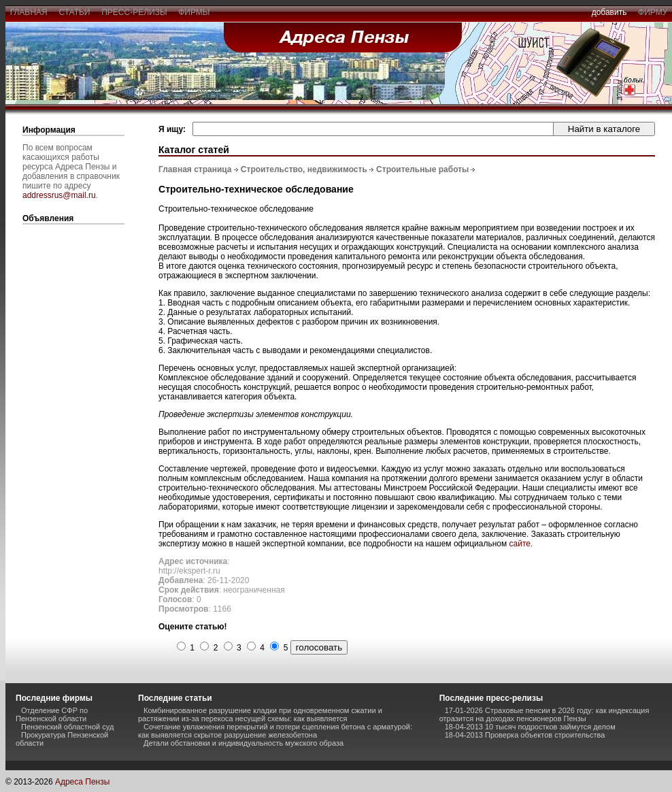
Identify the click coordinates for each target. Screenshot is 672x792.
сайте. (521, 544)
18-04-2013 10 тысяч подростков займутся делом (530, 727)
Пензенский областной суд (67, 727)
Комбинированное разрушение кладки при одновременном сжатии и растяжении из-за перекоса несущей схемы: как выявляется (260, 714)
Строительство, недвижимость (304, 169)
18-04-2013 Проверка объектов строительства (525, 735)
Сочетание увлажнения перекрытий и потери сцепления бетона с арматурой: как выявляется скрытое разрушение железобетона (275, 731)
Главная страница (195, 169)
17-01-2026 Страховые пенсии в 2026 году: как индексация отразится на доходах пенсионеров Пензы (544, 714)
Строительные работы (422, 169)
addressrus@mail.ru (59, 195)
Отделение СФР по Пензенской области (52, 714)
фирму (653, 12)
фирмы (195, 12)
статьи (74, 12)
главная (29, 12)
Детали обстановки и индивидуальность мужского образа (243, 743)
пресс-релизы (135, 12)
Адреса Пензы (82, 782)
